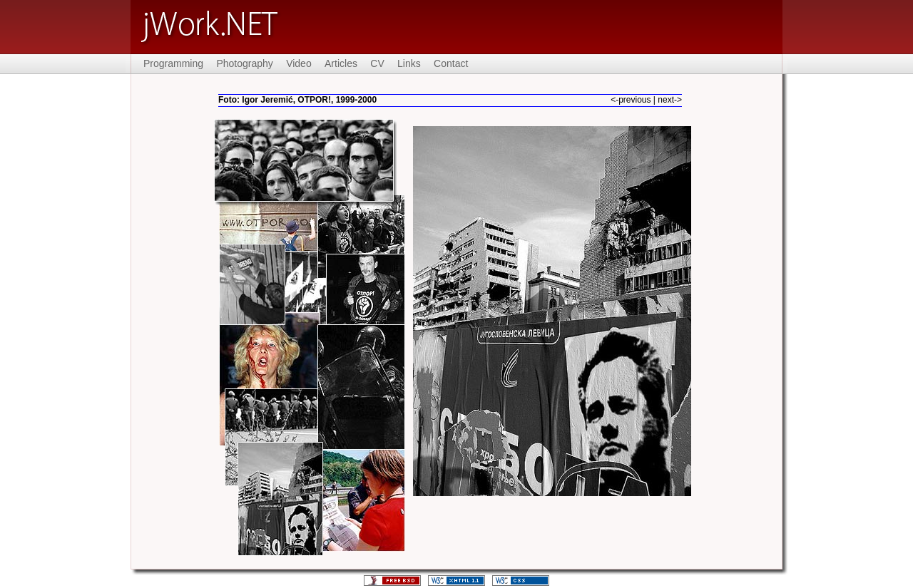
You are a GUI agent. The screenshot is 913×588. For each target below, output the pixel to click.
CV (377, 63)
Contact (451, 63)
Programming (173, 63)
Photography (244, 63)
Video (299, 63)
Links (409, 63)
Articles (341, 63)
